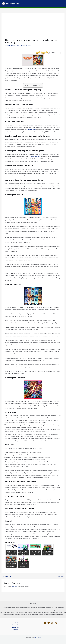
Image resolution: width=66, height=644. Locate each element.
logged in (14, 586)
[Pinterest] (56, 623)
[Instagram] (52, 623)
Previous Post (6, 576)
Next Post (61, 576)
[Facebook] (45, 623)
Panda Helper (32, 130)
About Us (16, 623)
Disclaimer (16, 630)
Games (23, 45)
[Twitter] (49, 623)
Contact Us (16, 625)
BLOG (18, 45)
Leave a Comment (10, 45)
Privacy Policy (16, 627)
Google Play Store (35, 157)
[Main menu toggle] (63, 4)
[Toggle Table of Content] (39, 85)
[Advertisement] (33, 28)
